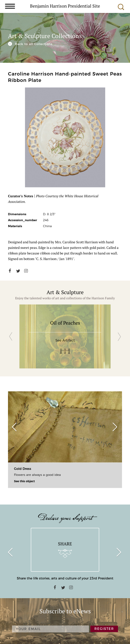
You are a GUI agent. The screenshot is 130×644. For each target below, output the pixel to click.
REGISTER (104, 629)
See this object (24, 481)
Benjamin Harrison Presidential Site (65, 6)
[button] (11, 337)
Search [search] (121, 7)
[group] (65, 336)
